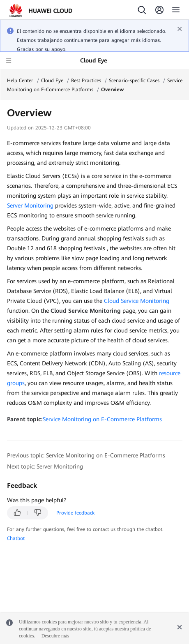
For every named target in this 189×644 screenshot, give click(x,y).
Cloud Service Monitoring (137, 301)
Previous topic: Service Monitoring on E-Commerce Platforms (86, 455)
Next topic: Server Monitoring (45, 466)
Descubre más (55, 636)
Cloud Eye (52, 81)
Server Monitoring (30, 205)
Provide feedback (75, 513)
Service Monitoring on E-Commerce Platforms (102, 419)
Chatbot (16, 538)
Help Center (20, 81)
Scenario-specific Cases (134, 81)
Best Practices (86, 81)
